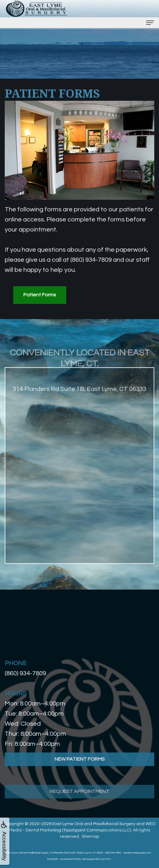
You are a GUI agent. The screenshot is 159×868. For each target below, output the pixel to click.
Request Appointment (79, 809)
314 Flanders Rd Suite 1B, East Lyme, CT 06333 (79, 400)
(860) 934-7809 (25, 673)
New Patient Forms (80, 770)
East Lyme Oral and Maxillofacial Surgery (94, 824)
